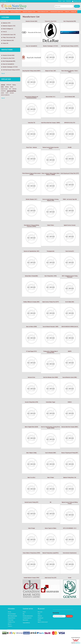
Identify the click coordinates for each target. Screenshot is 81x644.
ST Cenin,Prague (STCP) (31, 351)
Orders (39, 614)
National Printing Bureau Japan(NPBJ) (51, 553)
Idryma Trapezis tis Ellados (51, 528)
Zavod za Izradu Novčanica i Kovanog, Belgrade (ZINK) (51, 200)
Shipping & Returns (12, 618)
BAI (51, 502)
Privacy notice (11, 620)
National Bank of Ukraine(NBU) (31, 276)
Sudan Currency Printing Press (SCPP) (51, 302)
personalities (12, 91)
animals (3, 85)
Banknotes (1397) (5, 12)
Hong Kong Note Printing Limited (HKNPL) (31, 71)
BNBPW (70, 351)
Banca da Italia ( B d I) (51, 97)
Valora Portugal (31, 528)
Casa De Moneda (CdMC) (51, 453)
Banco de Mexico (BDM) (31, 327)
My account (40, 612)
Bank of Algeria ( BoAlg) (31, 453)
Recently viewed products (28, 616)
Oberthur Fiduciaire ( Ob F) (31, 199)
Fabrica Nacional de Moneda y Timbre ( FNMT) (70, 71)
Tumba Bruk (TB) (31, 123)
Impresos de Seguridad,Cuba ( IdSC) (31, 251)
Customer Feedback (12, 614)
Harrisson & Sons (31, 377)
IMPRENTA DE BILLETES (70, 123)
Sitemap (9, 612)
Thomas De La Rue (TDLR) (9, 58)
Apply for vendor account (43, 622)
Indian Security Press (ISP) (51, 578)
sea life (7, 93)
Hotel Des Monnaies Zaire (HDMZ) (51, 377)
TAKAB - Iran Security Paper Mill (70, 199)
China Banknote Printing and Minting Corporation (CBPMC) (31, 226)
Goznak (70, 578)
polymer (3, 93)
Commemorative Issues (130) (57, 12)
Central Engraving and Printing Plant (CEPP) (70, 173)
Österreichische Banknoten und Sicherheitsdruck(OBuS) (31, 97)
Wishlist (39, 620)
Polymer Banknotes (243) (43, 12)
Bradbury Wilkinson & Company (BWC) (31, 302)
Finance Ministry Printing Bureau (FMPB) (31, 553)
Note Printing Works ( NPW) (51, 276)
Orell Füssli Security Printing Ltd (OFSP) (11, 70)
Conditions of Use (11, 622)
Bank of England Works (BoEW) (31, 427)
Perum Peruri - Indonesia (31, 147)
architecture (9, 85)
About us (10, 624)
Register (60, 1)
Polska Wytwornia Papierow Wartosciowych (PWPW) (31, 174)
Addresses (40, 616)
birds (2, 87)
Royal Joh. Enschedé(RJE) (8, 64)
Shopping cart (40, 618)
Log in (64, 1)
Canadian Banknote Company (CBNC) (31, 578)
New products (26, 620)
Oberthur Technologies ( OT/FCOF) (10, 67)
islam (10, 89)
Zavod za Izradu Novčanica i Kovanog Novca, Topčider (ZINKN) (51, 427)
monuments (3, 91)
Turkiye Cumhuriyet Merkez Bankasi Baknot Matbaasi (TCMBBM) (51, 174)
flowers (12, 87)
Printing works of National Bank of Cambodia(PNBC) (51, 352)
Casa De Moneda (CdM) (70, 97)
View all (3, 73)
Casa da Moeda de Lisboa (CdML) (70, 377)
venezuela (12, 93)
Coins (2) (67, 12)
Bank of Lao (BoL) (31, 477)
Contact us (10, 626)
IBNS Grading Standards (12, 616)
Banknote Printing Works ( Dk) (70, 477)
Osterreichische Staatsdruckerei (70, 553)
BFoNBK (70, 147)
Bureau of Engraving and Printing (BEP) (70, 453)
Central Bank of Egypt (51, 402)
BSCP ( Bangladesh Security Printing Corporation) (70, 277)
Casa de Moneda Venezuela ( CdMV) (51, 327)
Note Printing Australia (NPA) (9, 61)
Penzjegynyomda (51, 251)
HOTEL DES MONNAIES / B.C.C (70, 528)
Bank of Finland (51, 477)
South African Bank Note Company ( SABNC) (51, 123)
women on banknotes (5, 95)
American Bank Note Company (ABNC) (70, 427)
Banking (14, 85)
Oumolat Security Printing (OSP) (31, 502)
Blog (24, 614)
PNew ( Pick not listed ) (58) (9, 38)
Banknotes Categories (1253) (29, 12)
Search (24, 612)
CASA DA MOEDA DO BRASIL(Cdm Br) (70, 327)
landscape (14, 89)
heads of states (4, 89)
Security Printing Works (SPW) (31, 402)
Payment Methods (26, 623)
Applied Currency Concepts (70, 225)
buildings (7, 87)
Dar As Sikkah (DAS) (70, 302)
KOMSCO (70, 402)
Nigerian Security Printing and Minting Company (70, 503)
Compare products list (27, 618)
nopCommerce (78, 643)
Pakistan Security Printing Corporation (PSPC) (51, 148)
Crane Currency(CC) (70, 251)
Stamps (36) (74, 12)
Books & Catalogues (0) (16, 12)
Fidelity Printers (51, 225)
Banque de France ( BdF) (51, 71)
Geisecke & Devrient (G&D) (9, 55)
